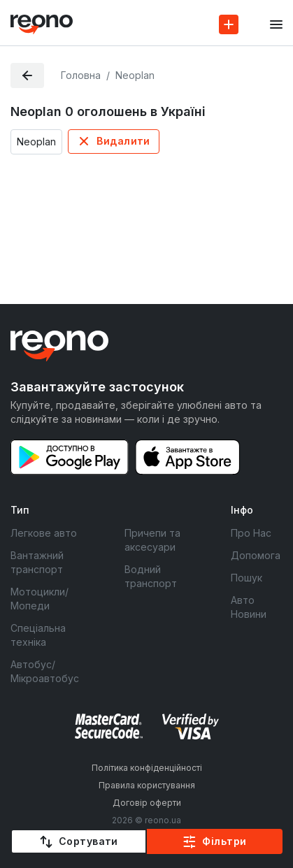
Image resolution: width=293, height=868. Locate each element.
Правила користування (147, 785)
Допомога (256, 555)
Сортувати (88, 841)
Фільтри (224, 841)
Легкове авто (44, 533)
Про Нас (251, 533)
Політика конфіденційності (147, 768)
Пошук (246, 578)
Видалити (123, 141)
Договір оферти (147, 803)
